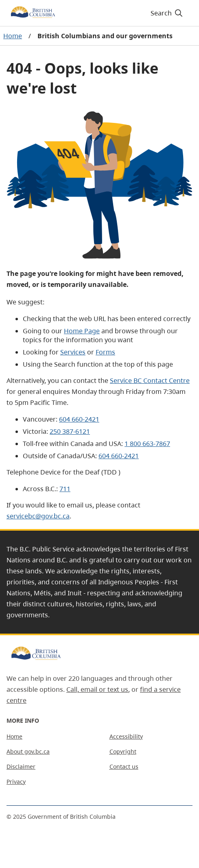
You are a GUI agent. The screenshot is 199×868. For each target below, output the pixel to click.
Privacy (16, 782)
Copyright (123, 751)
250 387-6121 (70, 431)
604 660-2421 (79, 419)
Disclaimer (21, 766)
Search (167, 13)
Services (73, 352)
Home (13, 36)
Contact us (124, 766)
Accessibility (126, 736)
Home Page (82, 331)
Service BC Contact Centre (150, 380)
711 (65, 489)
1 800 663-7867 (147, 444)
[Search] (165, 13)
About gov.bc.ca (28, 751)
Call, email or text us (97, 689)
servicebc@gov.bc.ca (38, 516)
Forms (105, 352)
